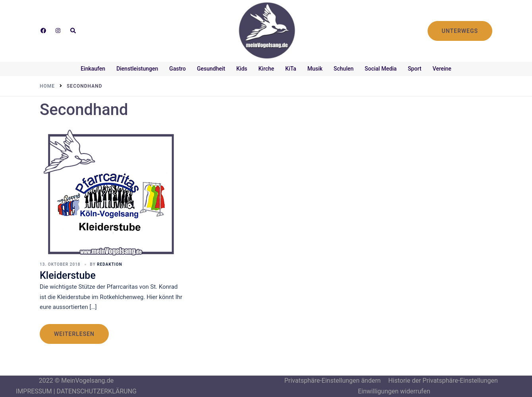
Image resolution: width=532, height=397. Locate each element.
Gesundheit (211, 69)
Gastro (177, 69)
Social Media (381, 69)
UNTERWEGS (460, 31)
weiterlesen (74, 334)
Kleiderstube (68, 275)
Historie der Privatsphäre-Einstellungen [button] (443, 381)
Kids (242, 69)
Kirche (266, 69)
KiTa (291, 69)
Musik (315, 69)
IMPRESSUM (34, 391)
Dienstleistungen (137, 69)
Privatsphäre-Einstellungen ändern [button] (332, 381)
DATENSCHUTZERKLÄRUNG (97, 391)
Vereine (442, 69)
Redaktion (109, 264)
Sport (414, 69)
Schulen (343, 69)
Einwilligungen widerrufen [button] (394, 391)
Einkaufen (93, 69)
